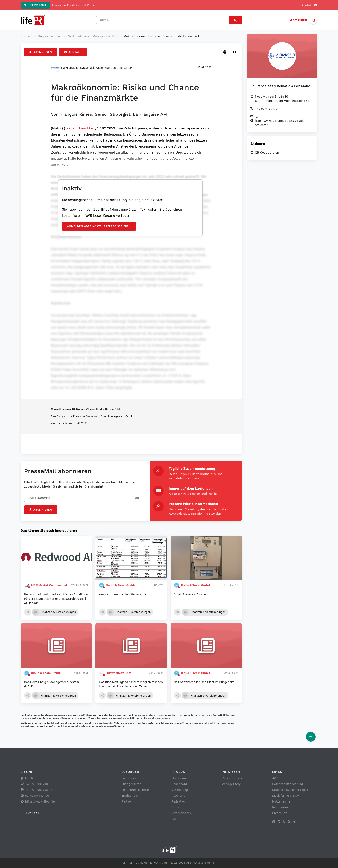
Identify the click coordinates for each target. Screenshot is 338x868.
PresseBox (280, 813)
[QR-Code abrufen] (234, 52)
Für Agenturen (131, 784)
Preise (176, 807)
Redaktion (179, 801)
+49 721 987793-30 (39, 784)
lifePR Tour (35, 5)
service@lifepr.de (116, 726)
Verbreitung (180, 790)
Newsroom (179, 778)
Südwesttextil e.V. (119, 673)
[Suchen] (235, 20)
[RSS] (284, 822)
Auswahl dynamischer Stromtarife (123, 594)
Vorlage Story (231, 784)
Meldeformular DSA (286, 796)
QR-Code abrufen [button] (267, 153)
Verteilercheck (181, 813)
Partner (127, 801)
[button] (28, 612)
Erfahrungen (130, 796)
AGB (275, 778)
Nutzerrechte (281, 801)
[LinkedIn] (279, 822)
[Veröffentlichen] (311, 737)
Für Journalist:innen (135, 790)
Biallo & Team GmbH (120, 585)
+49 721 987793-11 (39, 790)
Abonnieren (41, 52)
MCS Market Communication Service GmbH (62, 585)
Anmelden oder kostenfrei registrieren (99, 226)
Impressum (280, 807)
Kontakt (73, 52)
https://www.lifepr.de (40, 801)
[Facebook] (274, 822)
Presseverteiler (232, 778)
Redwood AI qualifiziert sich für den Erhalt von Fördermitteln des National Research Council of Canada (56, 599)
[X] (289, 822)
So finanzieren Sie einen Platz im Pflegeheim (204, 682)
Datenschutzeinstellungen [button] (290, 790)
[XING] (294, 822)
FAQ (174, 819)
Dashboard (179, 784)
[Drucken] (225, 52)
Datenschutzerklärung (288, 784)
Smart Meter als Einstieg (191, 594)
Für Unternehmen (133, 778)
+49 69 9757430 (266, 109)
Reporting (178, 796)
